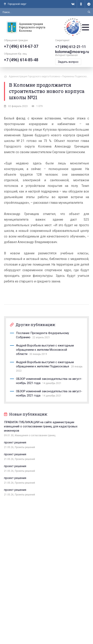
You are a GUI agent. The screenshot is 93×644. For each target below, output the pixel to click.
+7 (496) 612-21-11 (71, 47)
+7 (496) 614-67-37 (21, 46)
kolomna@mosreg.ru (72, 52)
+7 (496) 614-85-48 (21, 60)
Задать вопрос (68, 62)
